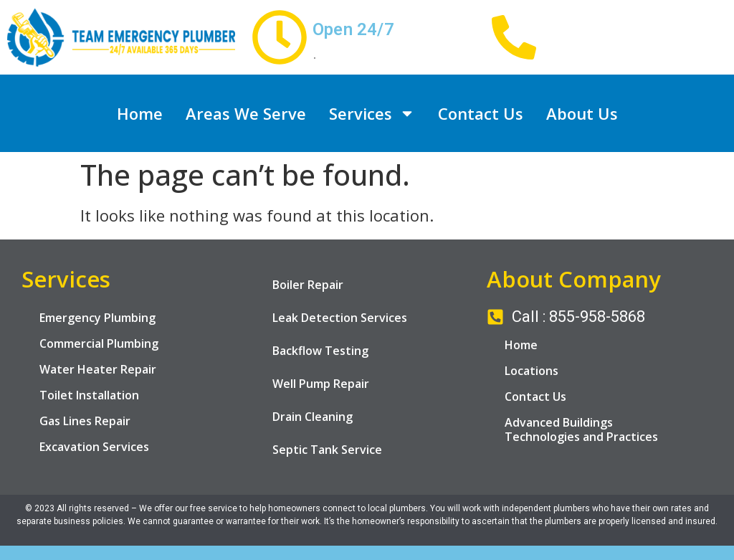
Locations (532, 371)
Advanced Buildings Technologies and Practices (581, 430)
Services (372, 113)
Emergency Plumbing (97, 318)
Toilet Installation (89, 395)
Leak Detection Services (340, 318)
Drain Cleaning (313, 417)
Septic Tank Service (327, 450)
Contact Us (481, 113)
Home (140, 113)
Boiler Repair (308, 285)
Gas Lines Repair (85, 421)
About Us (582, 113)
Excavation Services (94, 447)
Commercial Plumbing (99, 343)
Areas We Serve (246, 113)
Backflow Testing (320, 351)
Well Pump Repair (321, 384)
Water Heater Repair (98, 369)
